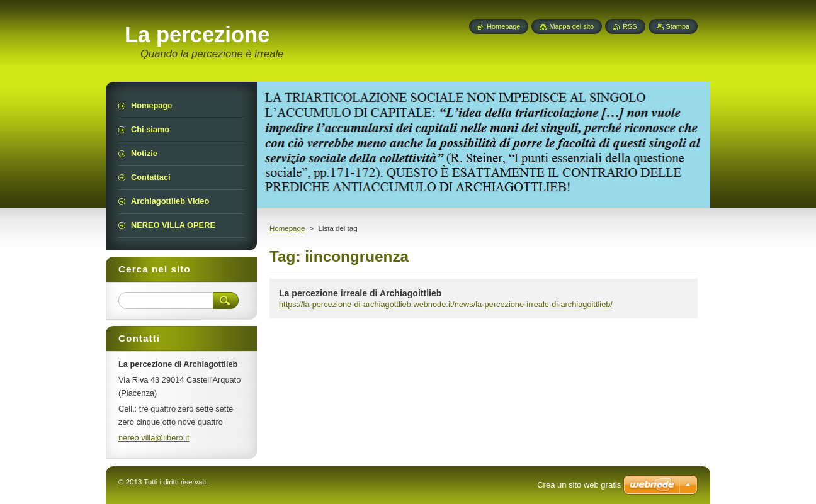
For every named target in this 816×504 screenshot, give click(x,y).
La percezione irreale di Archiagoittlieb (360, 293)
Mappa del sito (571, 26)
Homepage (287, 228)
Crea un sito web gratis (579, 485)
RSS (630, 26)
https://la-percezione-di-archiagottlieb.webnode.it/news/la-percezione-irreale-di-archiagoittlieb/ (446, 304)
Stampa (678, 26)
